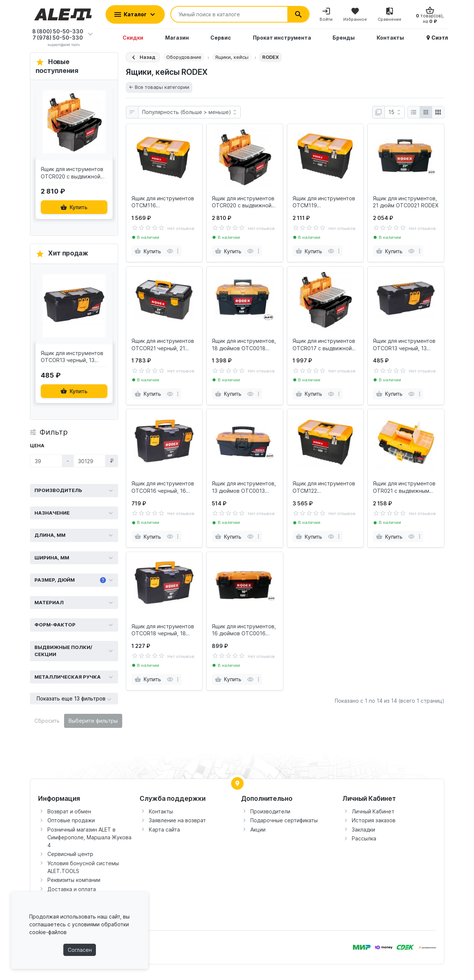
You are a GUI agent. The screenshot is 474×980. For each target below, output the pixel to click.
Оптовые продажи (71, 820)
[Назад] (143, 57)
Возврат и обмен (69, 811)
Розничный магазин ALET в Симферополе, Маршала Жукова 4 (89, 837)
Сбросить (47, 721)
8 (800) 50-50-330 (58, 31)
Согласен (80, 950)
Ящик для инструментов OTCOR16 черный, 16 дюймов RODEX (163, 487)
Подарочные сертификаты (284, 820)
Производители (270, 811)
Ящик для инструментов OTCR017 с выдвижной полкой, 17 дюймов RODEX (324, 345)
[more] (178, 251)
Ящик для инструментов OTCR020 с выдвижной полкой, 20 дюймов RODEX (243, 202)
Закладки (363, 830)
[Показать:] (395, 112)
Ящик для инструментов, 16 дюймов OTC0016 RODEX (244, 630)
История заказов (374, 820)
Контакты (161, 811)
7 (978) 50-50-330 (58, 38)
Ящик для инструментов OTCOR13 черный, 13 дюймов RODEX (404, 345)
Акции (258, 830)
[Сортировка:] (189, 112)
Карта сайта (164, 830)
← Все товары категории (159, 87)
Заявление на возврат (177, 820)
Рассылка (364, 838)
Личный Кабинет (373, 811)
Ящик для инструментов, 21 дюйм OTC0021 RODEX (406, 202)
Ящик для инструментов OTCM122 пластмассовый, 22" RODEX (324, 487)
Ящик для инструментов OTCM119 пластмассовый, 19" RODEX (324, 202)
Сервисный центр (70, 854)
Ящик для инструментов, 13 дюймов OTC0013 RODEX (244, 487)
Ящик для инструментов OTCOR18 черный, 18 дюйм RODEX (163, 630)
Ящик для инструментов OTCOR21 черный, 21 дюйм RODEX (163, 345)
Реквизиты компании (74, 880)
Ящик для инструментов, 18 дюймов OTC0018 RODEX (244, 345)
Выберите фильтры (93, 721)
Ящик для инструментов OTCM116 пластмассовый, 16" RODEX (163, 202)
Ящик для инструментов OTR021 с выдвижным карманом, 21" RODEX (404, 487)
